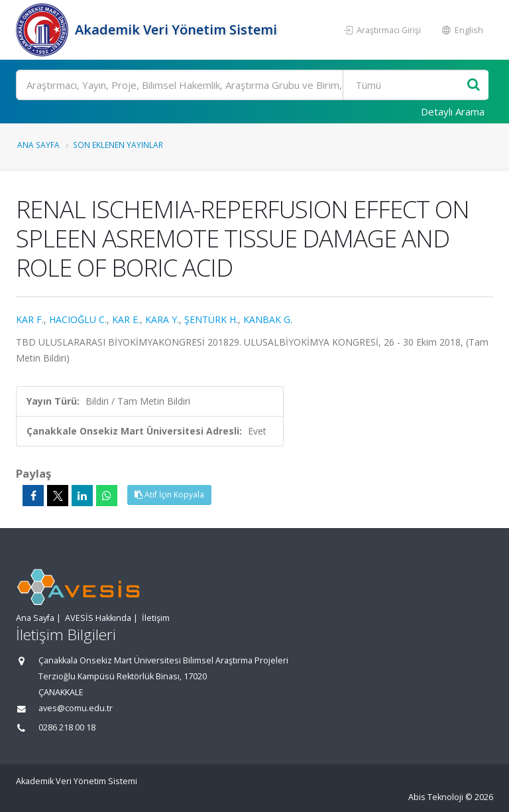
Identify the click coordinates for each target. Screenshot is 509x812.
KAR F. (30, 319)
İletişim (156, 618)
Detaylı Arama (453, 111)
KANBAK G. (268, 319)
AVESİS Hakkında (98, 618)
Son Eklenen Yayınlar (118, 145)
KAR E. (126, 319)
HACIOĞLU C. (78, 319)
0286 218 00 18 (67, 727)
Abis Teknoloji (436, 797)
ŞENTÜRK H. (211, 319)
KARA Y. (162, 319)
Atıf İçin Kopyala (169, 495)
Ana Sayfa (38, 145)
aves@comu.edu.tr (76, 708)
